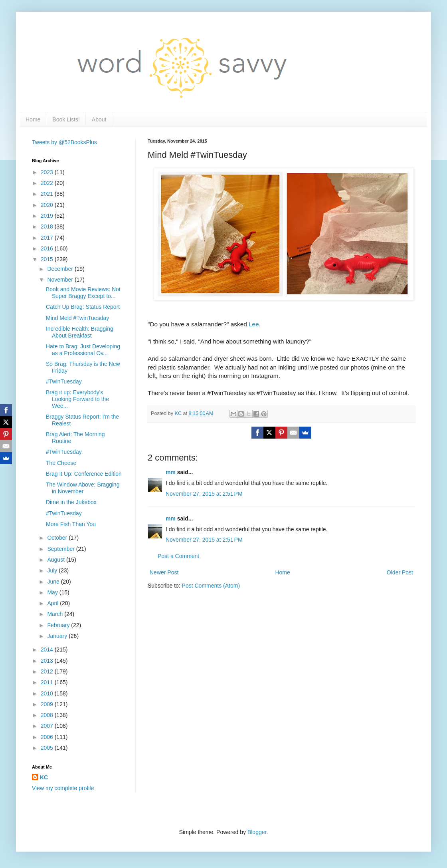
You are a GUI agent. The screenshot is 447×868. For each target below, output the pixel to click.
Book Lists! (66, 119)
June (54, 582)
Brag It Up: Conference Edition (84, 474)
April (53, 603)
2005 (48, 748)
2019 (48, 216)
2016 (48, 248)
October (58, 538)
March (56, 614)
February (59, 625)
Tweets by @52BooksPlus (64, 142)
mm (171, 472)
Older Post (400, 572)
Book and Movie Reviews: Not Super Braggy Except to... (83, 293)
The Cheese (61, 463)
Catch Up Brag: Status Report (83, 307)
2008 (48, 715)
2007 (48, 726)
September (61, 549)
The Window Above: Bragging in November (83, 488)
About (99, 119)
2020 (48, 205)
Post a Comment (178, 556)
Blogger (257, 832)
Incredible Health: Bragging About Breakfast (80, 332)
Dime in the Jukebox (71, 502)
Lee (254, 324)
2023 (48, 172)
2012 (48, 671)
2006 (48, 737)
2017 (48, 238)
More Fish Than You (71, 524)
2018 (48, 226)
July (53, 570)
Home (33, 119)
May (53, 592)
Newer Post (164, 572)
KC (44, 777)
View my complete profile (63, 788)
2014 (48, 650)
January (58, 636)
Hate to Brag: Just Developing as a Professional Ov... (83, 350)
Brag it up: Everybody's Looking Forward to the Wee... (77, 399)
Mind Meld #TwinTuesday (77, 318)
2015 (48, 259)
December (61, 269)
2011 (48, 682)
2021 (48, 194)
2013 (48, 661)
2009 (48, 704)
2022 (48, 183)
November (61, 280)
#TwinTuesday (64, 381)
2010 (48, 693)
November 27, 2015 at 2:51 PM (204, 494)
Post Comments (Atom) (211, 586)
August (56, 560)
